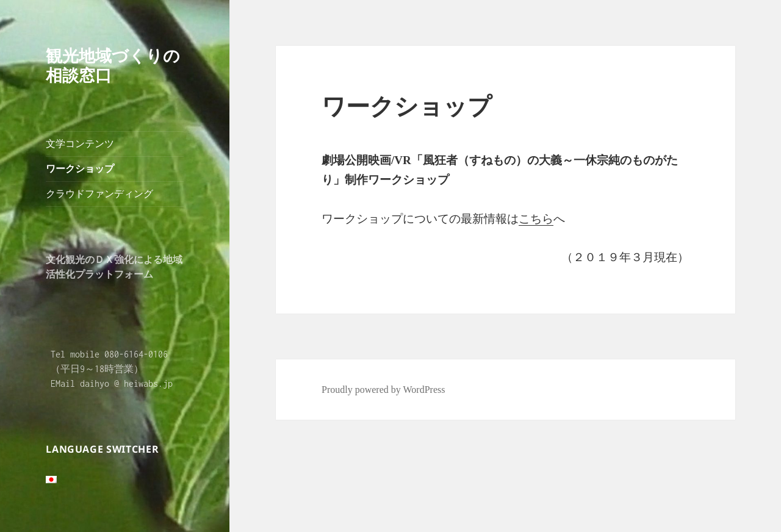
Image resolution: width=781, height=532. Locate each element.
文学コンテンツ (80, 144)
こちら (536, 219)
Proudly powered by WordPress (383, 390)
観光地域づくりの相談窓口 (113, 65)
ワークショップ (80, 169)
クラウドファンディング (99, 194)
